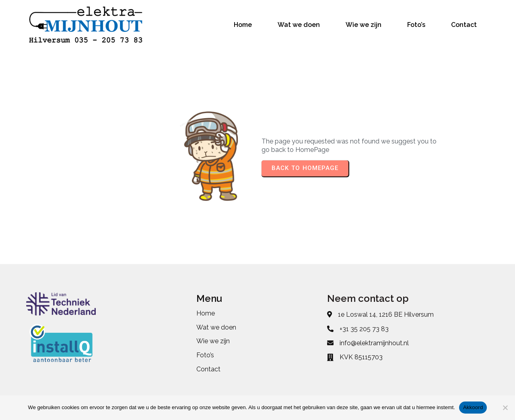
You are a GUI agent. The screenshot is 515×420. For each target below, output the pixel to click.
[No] (505, 408)
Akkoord (473, 407)
